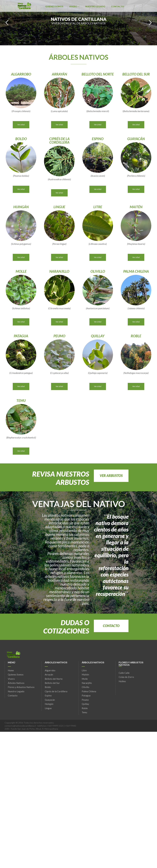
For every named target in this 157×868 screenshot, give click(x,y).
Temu (84, 712)
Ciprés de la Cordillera (56, 691)
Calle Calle (124, 673)
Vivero (74, 6)
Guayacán (50, 700)
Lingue (48, 708)
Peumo (85, 700)
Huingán (49, 704)
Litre (84, 670)
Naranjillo (87, 683)
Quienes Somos (54, 6)
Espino (48, 695)
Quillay (85, 704)
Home (11, 670)
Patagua (86, 695)
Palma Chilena (89, 691)
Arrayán (49, 674)
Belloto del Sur (52, 683)
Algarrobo (50, 670)
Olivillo (85, 687)
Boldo (48, 687)
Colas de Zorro (126, 677)
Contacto (118, 6)
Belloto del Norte (54, 679)
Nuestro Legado (95, 6)
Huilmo (122, 681)
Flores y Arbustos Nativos (21, 687)
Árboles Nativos (16, 683)
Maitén (85, 674)
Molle (85, 679)
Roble (85, 708)
